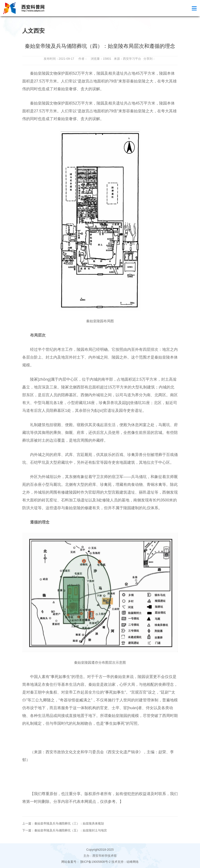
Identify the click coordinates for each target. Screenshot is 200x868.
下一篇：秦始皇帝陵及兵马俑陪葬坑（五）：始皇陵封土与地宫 (65, 830)
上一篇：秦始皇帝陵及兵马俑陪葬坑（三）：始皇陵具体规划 (63, 823)
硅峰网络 (133, 862)
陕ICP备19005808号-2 (95, 862)
